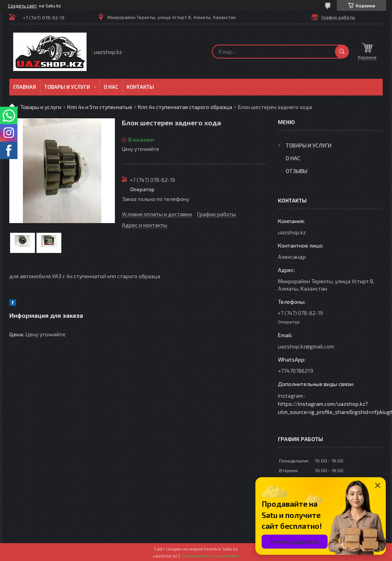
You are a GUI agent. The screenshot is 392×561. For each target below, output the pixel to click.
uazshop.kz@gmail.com (306, 346)
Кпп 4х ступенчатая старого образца (185, 107)
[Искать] (342, 52)
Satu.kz (230, 549)
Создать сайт (22, 5)
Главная (25, 87)
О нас (111, 87)
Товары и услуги (67, 87)
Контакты (140, 87)
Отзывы (297, 171)
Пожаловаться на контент (210, 556)
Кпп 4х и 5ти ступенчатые (100, 107)
